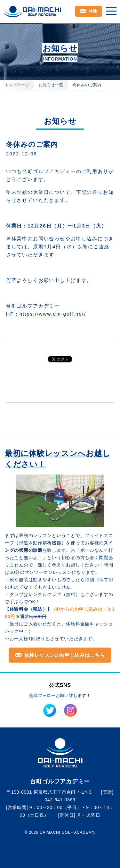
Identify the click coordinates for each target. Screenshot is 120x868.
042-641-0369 (60, 800)
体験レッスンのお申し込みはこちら (65, 655)
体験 (93, 11)
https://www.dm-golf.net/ (53, 314)
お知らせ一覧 (51, 85)
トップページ (17, 85)
